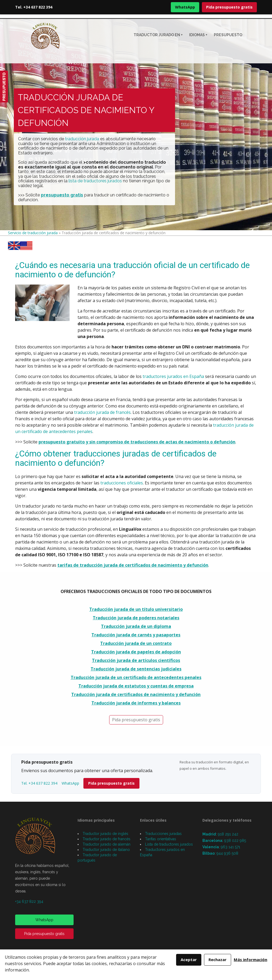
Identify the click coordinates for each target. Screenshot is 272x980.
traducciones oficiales (122, 483)
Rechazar (218, 960)
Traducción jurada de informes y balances (136, 703)
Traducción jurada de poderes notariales (136, 618)
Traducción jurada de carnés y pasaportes (136, 635)
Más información (250, 960)
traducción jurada (82, 139)
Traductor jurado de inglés (105, 834)
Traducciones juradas (163, 834)
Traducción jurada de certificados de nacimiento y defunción (136, 694)
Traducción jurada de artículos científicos (136, 660)
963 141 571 (230, 847)
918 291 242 (228, 834)
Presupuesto (228, 35)
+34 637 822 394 (29, 901)
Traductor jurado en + (158, 35)
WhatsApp (185, 7)
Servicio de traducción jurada (33, 233)
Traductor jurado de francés (107, 839)
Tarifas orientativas (161, 839)
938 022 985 (235, 841)
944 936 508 (227, 853)
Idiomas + (198, 35)
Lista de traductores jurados (169, 844)
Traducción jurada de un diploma (136, 626)
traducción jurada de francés (102, 412)
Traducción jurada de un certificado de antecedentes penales (136, 677)
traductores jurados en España (173, 376)
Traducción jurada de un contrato (136, 643)
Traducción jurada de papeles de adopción (136, 652)
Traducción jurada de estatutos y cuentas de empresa (136, 686)
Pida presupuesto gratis (229, 7)
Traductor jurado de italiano (106, 850)
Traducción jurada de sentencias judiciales (136, 669)
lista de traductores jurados (95, 181)
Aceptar (189, 960)
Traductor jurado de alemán (107, 844)
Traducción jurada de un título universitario (136, 609)
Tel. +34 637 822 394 (34, 7)
